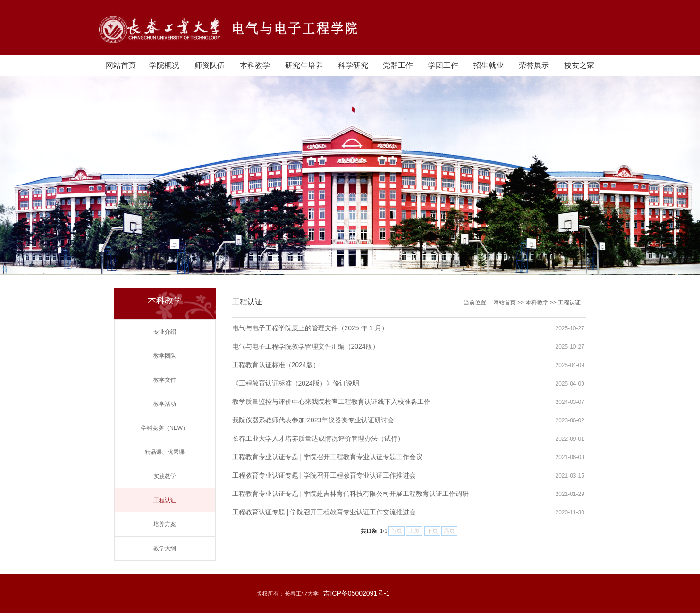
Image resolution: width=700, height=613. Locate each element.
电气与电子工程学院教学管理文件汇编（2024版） (306, 346)
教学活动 (165, 404)
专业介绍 (165, 332)
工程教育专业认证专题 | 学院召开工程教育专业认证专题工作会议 (327, 457)
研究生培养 (304, 65)
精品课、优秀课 (165, 452)
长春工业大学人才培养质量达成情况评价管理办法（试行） (318, 438)
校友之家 (579, 65)
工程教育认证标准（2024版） (276, 365)
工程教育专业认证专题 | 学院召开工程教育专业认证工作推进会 (324, 475)
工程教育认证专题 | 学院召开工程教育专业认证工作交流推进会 (324, 512)
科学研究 (353, 65)
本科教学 (255, 65)
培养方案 (165, 524)
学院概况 (164, 65)
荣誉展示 (534, 65)
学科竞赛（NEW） (165, 428)
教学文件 (165, 380)
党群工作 (398, 65)
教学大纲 (165, 548)
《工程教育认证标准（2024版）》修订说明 (296, 383)
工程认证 (165, 500)
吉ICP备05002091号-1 (356, 593)
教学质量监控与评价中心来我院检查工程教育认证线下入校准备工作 (331, 402)
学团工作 (443, 65)
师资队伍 (210, 65)
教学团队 (165, 356)
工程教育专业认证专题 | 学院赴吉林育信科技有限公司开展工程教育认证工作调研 (350, 494)
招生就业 (489, 65)
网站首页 (121, 65)
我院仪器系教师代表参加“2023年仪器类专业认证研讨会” (314, 420)
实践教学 (165, 476)
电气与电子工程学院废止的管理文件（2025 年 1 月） (310, 328)
